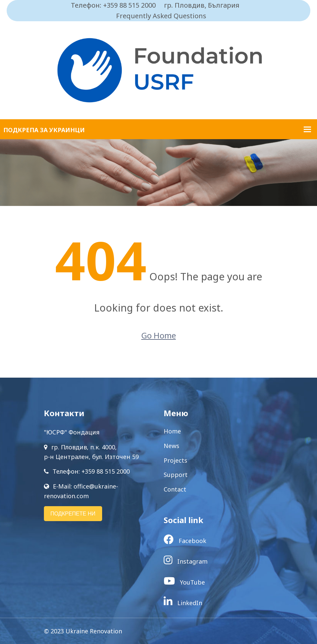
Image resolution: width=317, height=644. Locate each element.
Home (172, 431)
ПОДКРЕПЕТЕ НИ (73, 514)
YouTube (184, 582)
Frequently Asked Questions (161, 16)
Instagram (186, 561)
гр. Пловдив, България (202, 5)
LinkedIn (183, 603)
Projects (175, 460)
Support (176, 475)
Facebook (185, 541)
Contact (175, 489)
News (171, 446)
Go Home (159, 335)
